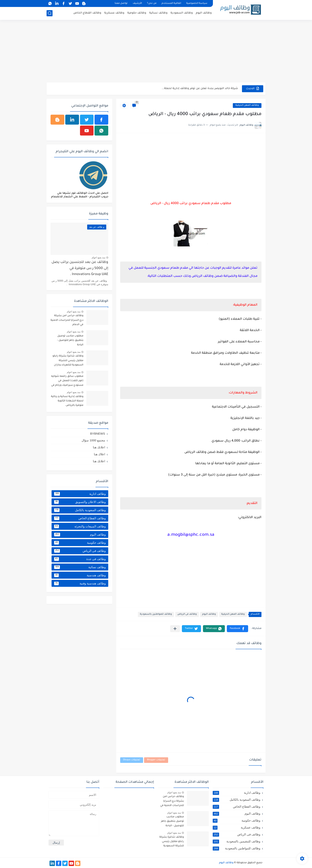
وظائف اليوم (204, 13)
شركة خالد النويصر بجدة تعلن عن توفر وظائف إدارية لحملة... (200, 89)
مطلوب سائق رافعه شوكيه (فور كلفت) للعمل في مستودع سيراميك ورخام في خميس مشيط (67, 381)
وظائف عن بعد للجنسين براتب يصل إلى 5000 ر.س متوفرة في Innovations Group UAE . (80, 268)
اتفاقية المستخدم (171, 3)
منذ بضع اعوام (98, 258)
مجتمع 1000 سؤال (93, 440)
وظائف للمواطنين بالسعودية (156, 614)
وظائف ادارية (80, 494)
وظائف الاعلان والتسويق (80, 502)
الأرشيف (137, 3)
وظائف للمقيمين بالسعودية (236, 841)
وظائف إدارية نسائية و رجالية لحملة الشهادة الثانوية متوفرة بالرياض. (67, 401)
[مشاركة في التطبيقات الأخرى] (175, 629)
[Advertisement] (156, 52)
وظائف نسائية (158, 13)
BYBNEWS (98, 434)
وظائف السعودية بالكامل (80, 510)
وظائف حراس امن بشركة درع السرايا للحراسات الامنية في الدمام (67, 320)
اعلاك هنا (99, 454)
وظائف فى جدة (80, 559)
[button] (237, 629)
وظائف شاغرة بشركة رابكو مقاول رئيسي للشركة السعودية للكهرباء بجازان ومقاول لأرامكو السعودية (68, 361)
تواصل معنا (121, 3)
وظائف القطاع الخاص (87, 13)
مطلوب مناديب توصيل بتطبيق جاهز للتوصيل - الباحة (70, 341)
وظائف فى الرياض (187, 614)
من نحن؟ (152, 3)
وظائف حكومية (137, 13)
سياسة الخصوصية (197, 3)
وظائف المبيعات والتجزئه (80, 526)
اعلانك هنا (99, 447)
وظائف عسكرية (114, 13)
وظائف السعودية (182, 13)
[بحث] (50, 13)
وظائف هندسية (80, 575)
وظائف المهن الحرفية (247, 105)
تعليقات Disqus (132, 760)
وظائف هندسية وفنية (80, 583)
